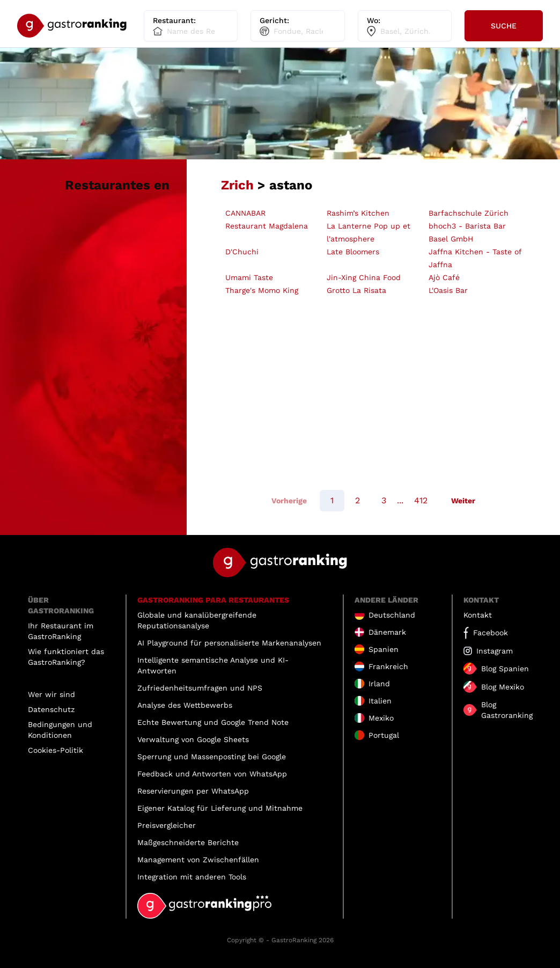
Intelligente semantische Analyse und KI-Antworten (213, 665)
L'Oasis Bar (448, 290)
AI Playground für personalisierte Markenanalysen (229, 643)
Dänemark (387, 632)
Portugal (384, 735)
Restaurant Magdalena (267, 226)
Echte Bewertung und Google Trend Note (213, 722)
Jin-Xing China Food (364, 277)
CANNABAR (245, 213)
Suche (504, 26)
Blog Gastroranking (507, 710)
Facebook (491, 633)
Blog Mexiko (503, 687)
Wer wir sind (51, 694)
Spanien (384, 649)
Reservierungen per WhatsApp (193, 791)
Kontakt (478, 615)
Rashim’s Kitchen (358, 213)
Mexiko (381, 718)
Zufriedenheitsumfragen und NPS (200, 688)
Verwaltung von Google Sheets (193, 739)
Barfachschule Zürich (469, 213)
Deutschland (392, 615)
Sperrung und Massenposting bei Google (212, 757)
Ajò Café (444, 277)
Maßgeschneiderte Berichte (188, 842)
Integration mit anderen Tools (192, 877)
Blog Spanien (505, 669)
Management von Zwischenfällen (198, 860)
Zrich (237, 185)
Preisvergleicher (167, 825)
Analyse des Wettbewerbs (185, 705)
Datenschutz (51, 709)
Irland (379, 684)
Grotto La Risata (356, 290)
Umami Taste (249, 277)
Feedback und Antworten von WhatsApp (212, 774)
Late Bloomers (353, 252)
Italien (380, 701)
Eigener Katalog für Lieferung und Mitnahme (220, 808)
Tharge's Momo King (262, 290)
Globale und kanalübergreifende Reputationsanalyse (197, 620)
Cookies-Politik (56, 750)
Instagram (495, 651)
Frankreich (388, 666)
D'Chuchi (242, 252)
